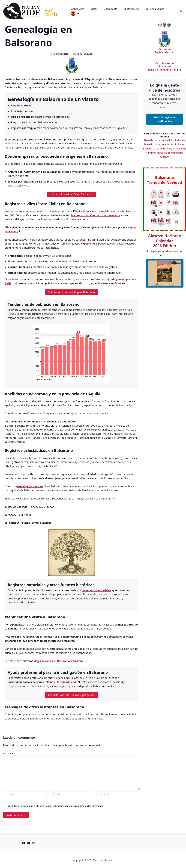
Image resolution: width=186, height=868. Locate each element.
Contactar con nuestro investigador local (72, 695)
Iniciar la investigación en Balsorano (72, 195)
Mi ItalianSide (127, 9)
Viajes (92, 9)
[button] (181, 11)
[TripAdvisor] (33, 843)
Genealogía (77, 9)
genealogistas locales (30, 487)
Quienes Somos (151, 9)
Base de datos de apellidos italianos (164, 140)
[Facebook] (24, 843)
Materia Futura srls (104, 860)
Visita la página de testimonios (165, 119)
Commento (10, 754)
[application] (160, 9)
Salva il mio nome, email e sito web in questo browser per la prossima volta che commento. (55, 806)
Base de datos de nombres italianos (165, 144)
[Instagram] (28, 843)
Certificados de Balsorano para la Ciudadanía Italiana (165, 66)
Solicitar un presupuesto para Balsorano (72, 292)
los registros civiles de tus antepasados (96, 215)
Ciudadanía (107, 9)
